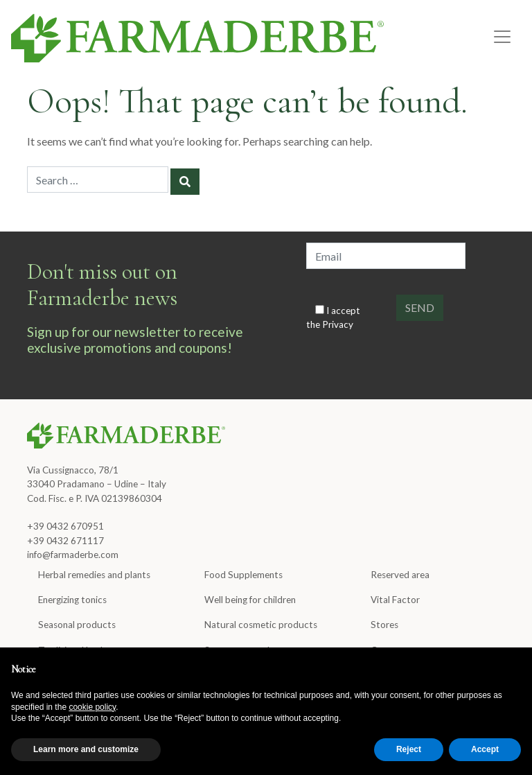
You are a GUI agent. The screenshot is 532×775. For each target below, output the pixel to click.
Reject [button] (409, 749)
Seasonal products (77, 625)
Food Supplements (243, 575)
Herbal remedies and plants (94, 575)
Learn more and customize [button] (86, 749)
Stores (384, 625)
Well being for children (250, 600)
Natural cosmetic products (261, 625)
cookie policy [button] (92, 707)
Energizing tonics (72, 600)
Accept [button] (485, 749)
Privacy (338, 324)
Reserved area (400, 575)
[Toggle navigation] (502, 37)
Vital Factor (395, 600)
